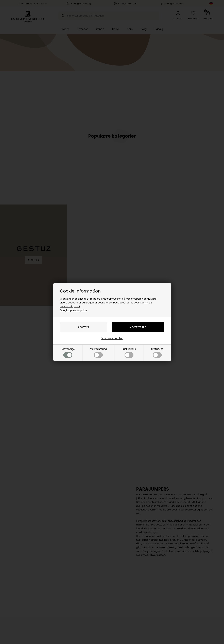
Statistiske (157, 352)
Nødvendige (68, 352)
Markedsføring (98, 352)
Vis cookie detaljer (112, 338)
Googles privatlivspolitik (74, 310)
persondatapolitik (70, 306)
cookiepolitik (141, 303)
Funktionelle (129, 352)
